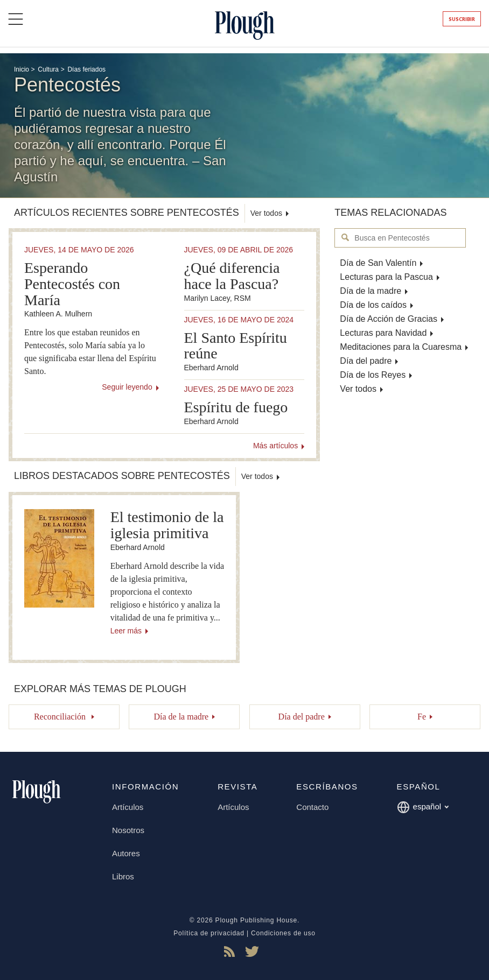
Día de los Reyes (373, 375)
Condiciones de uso (283, 933)
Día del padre (366, 361)
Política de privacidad (209, 933)
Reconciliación (61, 717)
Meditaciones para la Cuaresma (401, 347)
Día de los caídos (373, 305)
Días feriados (86, 69)
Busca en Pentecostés (345, 238)
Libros (123, 876)
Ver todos (358, 389)
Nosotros (128, 830)
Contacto (312, 807)
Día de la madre (371, 291)
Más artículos (275, 446)
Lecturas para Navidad (383, 333)
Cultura (48, 69)
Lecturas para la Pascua (386, 277)
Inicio (22, 69)
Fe (422, 717)
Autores (126, 853)
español (423, 807)
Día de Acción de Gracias (389, 319)
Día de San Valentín (378, 263)
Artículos (128, 807)
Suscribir (462, 19)
